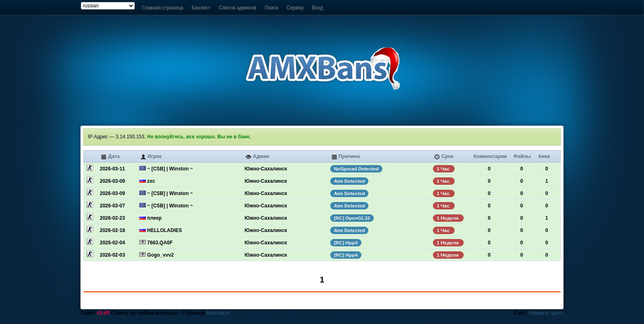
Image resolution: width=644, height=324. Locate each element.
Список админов (238, 8)
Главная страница (163, 8)
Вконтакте (218, 313)
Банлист (201, 8)
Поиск (271, 8)
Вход (317, 8)
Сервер (295, 8)
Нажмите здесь (546, 313)
